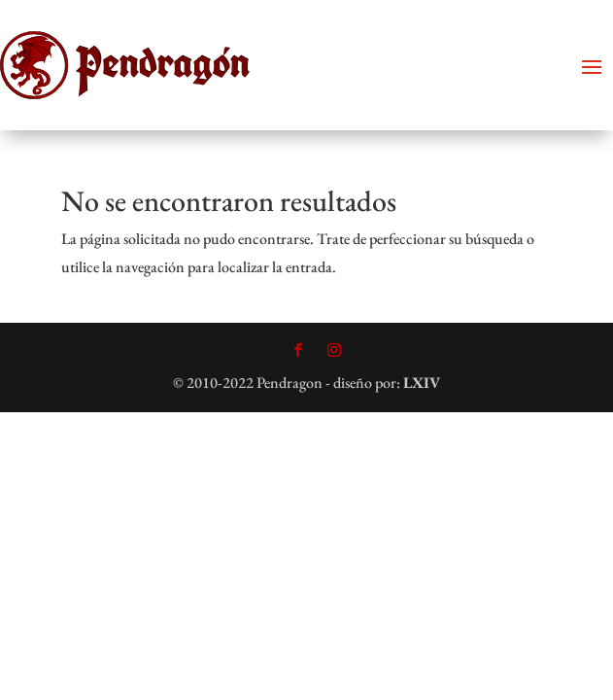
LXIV (422, 383)
